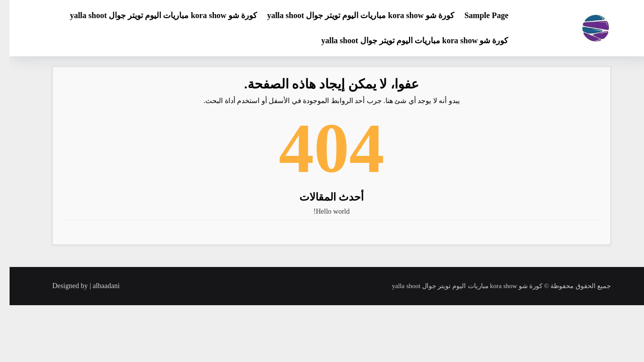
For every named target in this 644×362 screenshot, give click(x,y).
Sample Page (477, 15)
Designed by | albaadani (76, 286)
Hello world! (322, 211)
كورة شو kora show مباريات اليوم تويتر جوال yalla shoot (351, 15)
